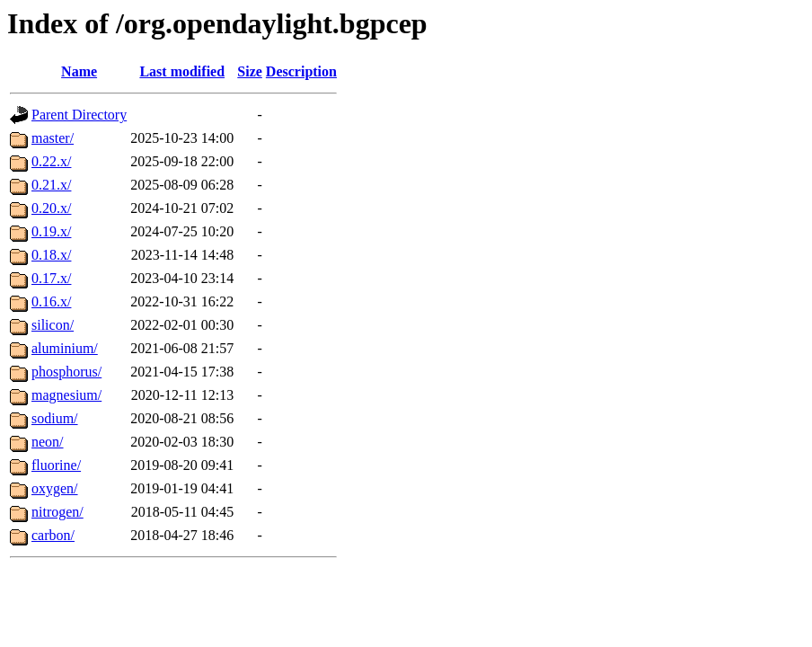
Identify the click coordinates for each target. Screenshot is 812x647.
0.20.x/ (51, 208)
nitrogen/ (57, 512)
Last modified (182, 71)
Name (79, 71)
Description (301, 71)
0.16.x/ (51, 301)
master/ (53, 138)
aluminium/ (65, 348)
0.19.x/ (51, 231)
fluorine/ (56, 465)
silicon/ (53, 325)
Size (250, 71)
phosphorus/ (66, 372)
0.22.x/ (51, 161)
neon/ (48, 442)
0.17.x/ (51, 278)
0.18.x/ (51, 255)
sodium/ (55, 418)
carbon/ (53, 535)
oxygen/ (55, 488)
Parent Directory (79, 115)
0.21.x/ (51, 185)
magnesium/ (66, 395)
